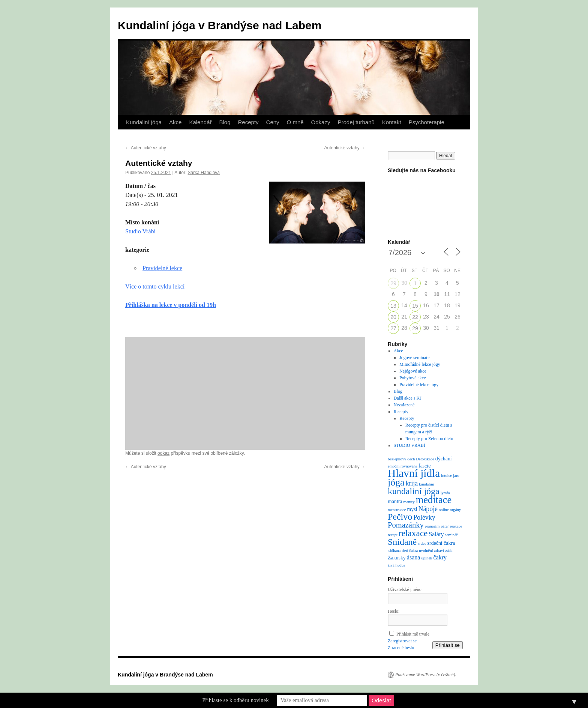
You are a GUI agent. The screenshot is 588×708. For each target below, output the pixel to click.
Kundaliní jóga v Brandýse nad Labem (220, 25)
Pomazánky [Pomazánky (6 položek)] (406, 525)
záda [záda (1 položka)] (449, 551)
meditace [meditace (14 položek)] (434, 500)
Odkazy (321, 122)
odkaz (163, 453)
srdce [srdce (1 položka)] (422, 543)
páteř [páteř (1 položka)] (445, 526)
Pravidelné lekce (162, 268)
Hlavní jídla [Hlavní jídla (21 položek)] (414, 473)
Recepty (248, 122)
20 (393, 317)
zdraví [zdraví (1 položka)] (439, 551)
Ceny (273, 122)
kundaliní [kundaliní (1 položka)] (426, 484)
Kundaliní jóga (144, 122)
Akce (175, 122)
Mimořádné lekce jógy (420, 364)
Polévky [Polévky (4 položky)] (424, 517)
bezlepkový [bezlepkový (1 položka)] (397, 459)
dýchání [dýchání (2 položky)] (444, 459)
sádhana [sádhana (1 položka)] (394, 551)
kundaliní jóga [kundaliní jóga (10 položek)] (414, 491)
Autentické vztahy (146, 148)
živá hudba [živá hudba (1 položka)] (396, 565)
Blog (225, 122)
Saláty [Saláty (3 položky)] (436, 534)
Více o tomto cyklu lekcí (155, 286)
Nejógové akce (413, 371)
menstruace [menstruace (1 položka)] (397, 510)
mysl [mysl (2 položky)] (412, 509)
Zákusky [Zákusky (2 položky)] (397, 558)
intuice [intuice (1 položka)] (446, 476)
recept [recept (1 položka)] (393, 535)
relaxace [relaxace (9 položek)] (413, 533)
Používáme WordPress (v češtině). (426, 675)
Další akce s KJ (408, 398)
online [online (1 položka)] (444, 510)
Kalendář (200, 122)
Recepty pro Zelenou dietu (429, 439)
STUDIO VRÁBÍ (409, 445)
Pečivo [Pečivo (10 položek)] (400, 517)
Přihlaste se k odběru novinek (235, 700)
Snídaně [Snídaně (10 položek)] (402, 542)
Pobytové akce (412, 378)
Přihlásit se (448, 645)
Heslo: (394, 611)
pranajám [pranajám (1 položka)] (432, 526)
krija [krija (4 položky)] (412, 483)
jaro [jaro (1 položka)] (456, 476)
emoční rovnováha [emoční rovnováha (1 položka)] (403, 466)
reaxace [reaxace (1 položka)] (456, 526)
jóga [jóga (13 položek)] (396, 482)
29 (393, 283)
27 (393, 328)
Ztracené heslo (401, 648)
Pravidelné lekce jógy (419, 385)
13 (393, 306)
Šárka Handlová (204, 173)
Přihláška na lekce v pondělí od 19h (171, 305)
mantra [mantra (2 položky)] (395, 501)
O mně (295, 122)
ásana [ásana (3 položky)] (414, 557)
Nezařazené (404, 405)
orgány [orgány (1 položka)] (455, 510)
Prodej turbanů (356, 122)
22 (415, 317)
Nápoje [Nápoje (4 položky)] (428, 509)
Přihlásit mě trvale (413, 634)
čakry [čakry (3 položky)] (440, 557)
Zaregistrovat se (402, 641)
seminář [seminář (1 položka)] (451, 535)
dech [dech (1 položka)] (411, 459)
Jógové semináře (414, 358)
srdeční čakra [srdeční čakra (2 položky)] (441, 543)
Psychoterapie (427, 122)
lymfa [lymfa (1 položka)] (445, 493)
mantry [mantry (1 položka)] (409, 502)
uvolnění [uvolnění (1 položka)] (426, 551)
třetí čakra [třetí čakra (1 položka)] (410, 551)
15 (415, 306)
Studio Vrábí (140, 231)
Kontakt (392, 122)
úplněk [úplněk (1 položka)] (427, 558)
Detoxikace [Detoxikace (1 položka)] (425, 459)
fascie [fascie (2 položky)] (424, 466)
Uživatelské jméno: (405, 589)
